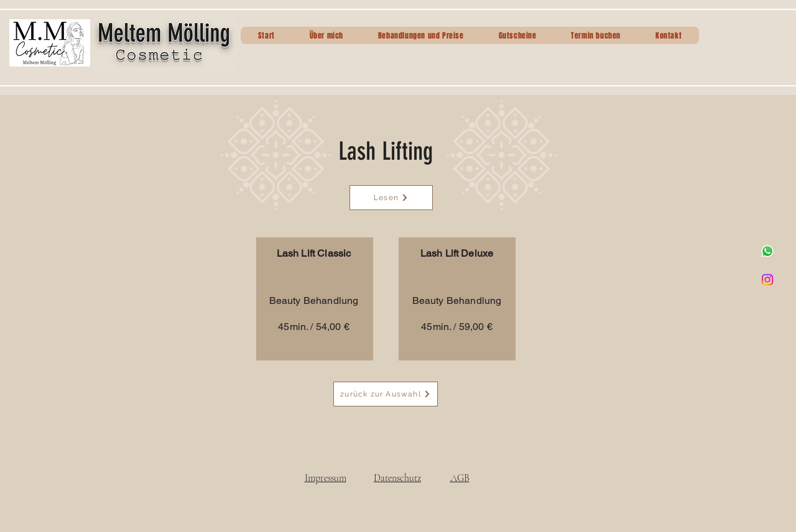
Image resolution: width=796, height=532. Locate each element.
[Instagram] (767, 280)
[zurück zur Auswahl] (386, 394)
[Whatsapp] (767, 251)
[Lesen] (391, 198)
